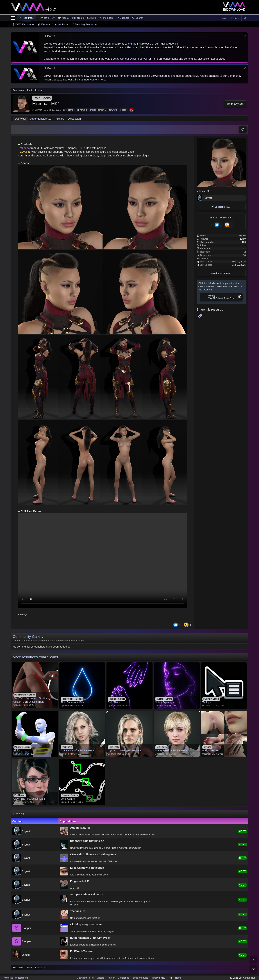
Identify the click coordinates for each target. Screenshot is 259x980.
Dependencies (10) (41, 119)
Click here (50, 59)
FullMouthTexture (81, 951)
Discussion (74, 119)
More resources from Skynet (35, 657)
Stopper (27, 928)
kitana (71, 110)
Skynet (38, 110)
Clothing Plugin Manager (86, 924)
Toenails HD (78, 911)
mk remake (82, 110)
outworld (113, 110)
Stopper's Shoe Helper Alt (87, 894)
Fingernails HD (80, 881)
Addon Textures (80, 828)
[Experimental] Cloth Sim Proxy (90, 938)
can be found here (96, 51)
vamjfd (26, 955)
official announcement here (89, 79)
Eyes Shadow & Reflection (87, 868)
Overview (20, 119)
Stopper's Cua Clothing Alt (87, 841)
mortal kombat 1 (98, 110)
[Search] (245, 18)
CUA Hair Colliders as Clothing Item (93, 854)
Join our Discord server (133, 59)
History (60, 119)
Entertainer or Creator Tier (115, 47)
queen (123, 110)
